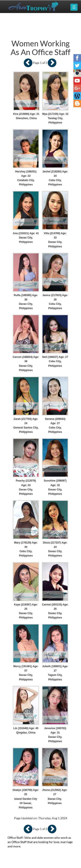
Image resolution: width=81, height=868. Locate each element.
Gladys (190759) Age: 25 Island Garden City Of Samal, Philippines (26, 799)
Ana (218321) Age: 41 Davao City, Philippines (26, 238)
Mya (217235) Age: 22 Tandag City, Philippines (55, 118)
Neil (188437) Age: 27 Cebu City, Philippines (55, 361)
